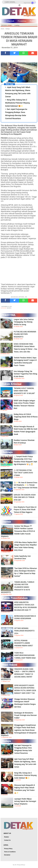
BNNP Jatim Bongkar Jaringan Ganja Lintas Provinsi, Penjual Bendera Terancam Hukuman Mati (24, 404)
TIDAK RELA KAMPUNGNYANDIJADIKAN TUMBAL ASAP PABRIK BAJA (25, 655)
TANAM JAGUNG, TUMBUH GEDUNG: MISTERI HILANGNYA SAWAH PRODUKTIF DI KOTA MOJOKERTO (18, 587)
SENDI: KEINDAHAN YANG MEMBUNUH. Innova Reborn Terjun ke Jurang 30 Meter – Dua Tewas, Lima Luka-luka (25, 348)
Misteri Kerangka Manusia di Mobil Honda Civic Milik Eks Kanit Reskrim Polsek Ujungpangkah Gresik (25, 430)
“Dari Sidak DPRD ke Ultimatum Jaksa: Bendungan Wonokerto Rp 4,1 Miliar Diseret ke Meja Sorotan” (26, 572)
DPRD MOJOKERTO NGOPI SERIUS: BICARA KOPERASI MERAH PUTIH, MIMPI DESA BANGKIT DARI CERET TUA (25, 689)
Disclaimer (7, 855)
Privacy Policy (8, 849)
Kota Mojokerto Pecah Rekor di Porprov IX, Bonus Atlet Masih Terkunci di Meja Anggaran (25, 510)
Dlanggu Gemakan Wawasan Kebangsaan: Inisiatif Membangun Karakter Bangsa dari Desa (25, 703)
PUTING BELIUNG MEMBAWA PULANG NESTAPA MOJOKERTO (25, 334)
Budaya (9, 308)
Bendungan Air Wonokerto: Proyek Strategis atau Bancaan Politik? (25, 715)
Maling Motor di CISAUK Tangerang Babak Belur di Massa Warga (26, 417)
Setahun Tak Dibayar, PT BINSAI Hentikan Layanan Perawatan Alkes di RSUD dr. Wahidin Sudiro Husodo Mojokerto (18, 531)
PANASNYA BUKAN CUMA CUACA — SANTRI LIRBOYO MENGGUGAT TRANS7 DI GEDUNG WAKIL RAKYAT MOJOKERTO (18, 674)
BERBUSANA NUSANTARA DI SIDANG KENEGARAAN (25, 617)
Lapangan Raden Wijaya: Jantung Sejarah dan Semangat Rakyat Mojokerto (25, 801)
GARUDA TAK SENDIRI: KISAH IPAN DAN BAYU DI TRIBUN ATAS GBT (25, 497)
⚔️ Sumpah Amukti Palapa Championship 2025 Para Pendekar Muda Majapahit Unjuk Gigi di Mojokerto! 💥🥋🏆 (25, 460)
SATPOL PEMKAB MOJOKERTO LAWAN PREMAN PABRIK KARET (24, 643)
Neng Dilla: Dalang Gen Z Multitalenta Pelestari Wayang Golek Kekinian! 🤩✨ (17, 103)
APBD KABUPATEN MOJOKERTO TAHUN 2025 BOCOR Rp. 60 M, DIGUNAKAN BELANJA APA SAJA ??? (25, 606)
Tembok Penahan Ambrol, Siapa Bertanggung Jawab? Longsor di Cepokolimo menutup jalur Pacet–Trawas (25, 362)
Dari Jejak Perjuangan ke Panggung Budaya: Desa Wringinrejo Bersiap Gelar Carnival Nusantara (23, 749)
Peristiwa (22, 21)
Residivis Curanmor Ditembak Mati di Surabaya (24, 441)
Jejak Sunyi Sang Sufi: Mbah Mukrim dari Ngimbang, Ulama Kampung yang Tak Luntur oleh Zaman (25, 763)
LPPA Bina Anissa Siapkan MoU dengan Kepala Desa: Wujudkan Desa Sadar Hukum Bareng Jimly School (25, 546)
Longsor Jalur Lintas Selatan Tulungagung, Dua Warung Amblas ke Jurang (24, 322)
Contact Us (7, 840)
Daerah (11, 21)
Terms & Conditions (10, 852)
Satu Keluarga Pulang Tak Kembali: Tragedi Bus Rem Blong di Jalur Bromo (25, 374)
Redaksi (6, 837)
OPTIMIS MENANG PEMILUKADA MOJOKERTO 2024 (24, 631)
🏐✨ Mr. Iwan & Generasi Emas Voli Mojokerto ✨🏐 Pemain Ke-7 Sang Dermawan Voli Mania (25, 485)
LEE (15, 865)
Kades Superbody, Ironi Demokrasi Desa (22, 557)
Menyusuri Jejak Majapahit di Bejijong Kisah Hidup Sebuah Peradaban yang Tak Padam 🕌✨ (24, 789)
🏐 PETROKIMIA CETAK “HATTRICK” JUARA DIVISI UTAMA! (23, 473)
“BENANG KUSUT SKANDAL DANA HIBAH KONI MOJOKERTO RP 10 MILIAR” (24, 391)
